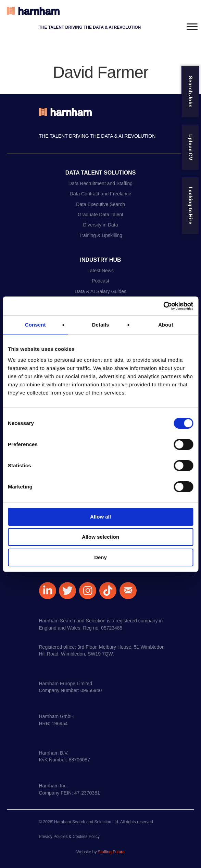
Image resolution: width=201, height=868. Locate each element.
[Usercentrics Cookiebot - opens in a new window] (163, 306)
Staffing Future (111, 852)
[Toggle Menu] (192, 26)
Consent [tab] (35, 325)
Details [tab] (101, 325)
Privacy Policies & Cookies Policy (69, 837)
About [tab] (166, 325)
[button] (48, 591)
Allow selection (100, 537)
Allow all (100, 517)
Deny (100, 557)
